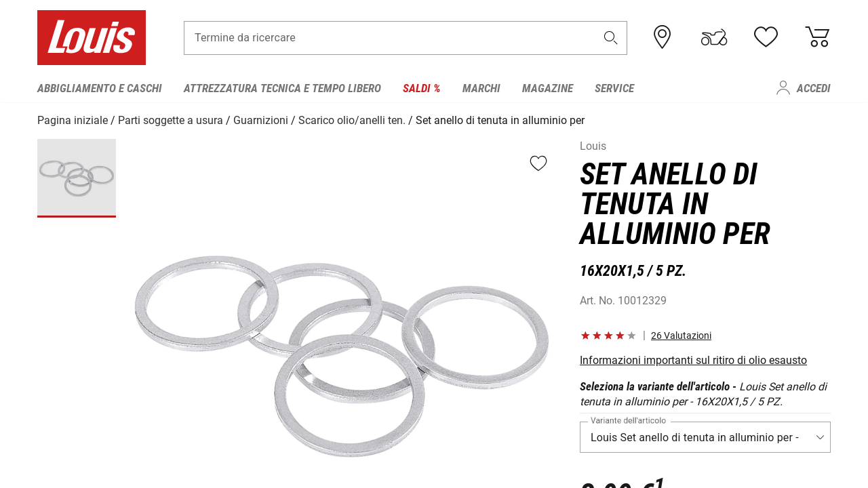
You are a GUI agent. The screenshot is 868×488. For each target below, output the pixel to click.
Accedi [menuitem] (814, 88)
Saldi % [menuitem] (422, 88)
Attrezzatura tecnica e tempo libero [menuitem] (282, 88)
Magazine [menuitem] (548, 88)
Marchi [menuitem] (481, 88)
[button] (611, 38)
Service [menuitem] (614, 88)
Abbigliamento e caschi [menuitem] (100, 88)
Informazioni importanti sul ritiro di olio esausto (693, 360)
